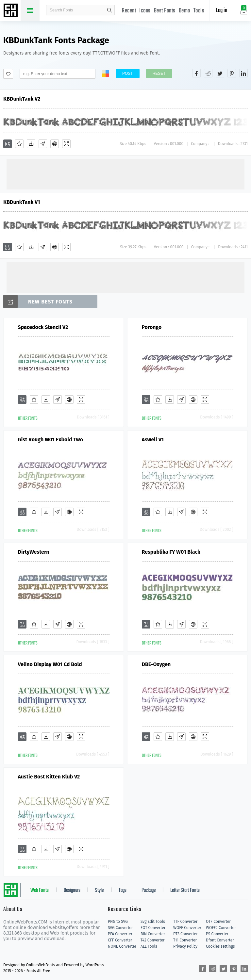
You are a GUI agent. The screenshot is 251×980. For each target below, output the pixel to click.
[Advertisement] (125, 173)
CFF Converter (120, 940)
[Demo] (66, 144)
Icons (145, 11)
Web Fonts (40, 890)
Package (149, 890)
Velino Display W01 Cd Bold (50, 664)
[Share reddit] (208, 73)
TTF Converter (185, 922)
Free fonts (11, 11)
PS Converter (217, 934)
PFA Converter (120, 934)
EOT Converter (153, 928)
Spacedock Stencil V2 (43, 327)
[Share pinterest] (232, 73)
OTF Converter (218, 922)
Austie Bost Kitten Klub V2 (49, 777)
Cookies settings (220, 946)
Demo (184, 11)
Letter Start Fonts (185, 890)
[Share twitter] (220, 73)
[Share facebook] (196, 73)
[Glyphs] (43, 144)
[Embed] (55, 144)
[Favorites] (19, 144)
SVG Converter (120, 928)
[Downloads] (31, 144)
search (109, 10)
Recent (129, 11)
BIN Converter (153, 934)
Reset (159, 73)
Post (128, 73)
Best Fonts (165, 11)
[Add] (8, 144)
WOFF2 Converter (221, 928)
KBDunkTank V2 (22, 99)
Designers (72, 890)
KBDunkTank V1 (22, 202)
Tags (123, 890)
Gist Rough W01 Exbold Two (50, 440)
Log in (222, 11)
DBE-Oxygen (156, 664)
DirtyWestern (34, 552)
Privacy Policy (185, 946)
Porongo (152, 327)
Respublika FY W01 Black (171, 552)
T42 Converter (153, 940)
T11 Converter (185, 940)
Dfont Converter (220, 940)
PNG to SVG (118, 922)
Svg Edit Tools (153, 922)
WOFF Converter (187, 928)
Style (99, 890)
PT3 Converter (185, 934)
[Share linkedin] (243, 73)
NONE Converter (122, 946)
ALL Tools (149, 946)
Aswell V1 (153, 440)
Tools (199, 11)
